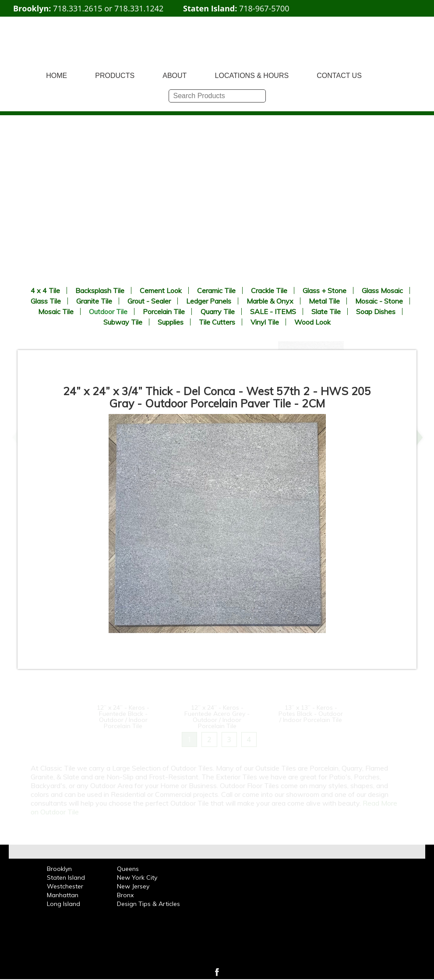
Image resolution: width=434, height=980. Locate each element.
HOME (56, 76)
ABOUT (175, 76)
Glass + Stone (325, 290)
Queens (128, 869)
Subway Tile (123, 322)
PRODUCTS (115, 76)
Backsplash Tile (100, 290)
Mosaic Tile (56, 311)
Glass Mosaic (382, 290)
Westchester (65, 886)
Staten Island (66, 877)
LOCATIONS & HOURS (252, 76)
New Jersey (133, 886)
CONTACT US (339, 76)
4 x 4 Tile (45, 290)
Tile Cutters (217, 322)
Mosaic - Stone (379, 301)
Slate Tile (326, 311)
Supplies (171, 322)
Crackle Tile (269, 290)
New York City (137, 877)
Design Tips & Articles (148, 904)
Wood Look (312, 322)
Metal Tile (324, 301)
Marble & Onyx (270, 301)
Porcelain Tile (164, 311)
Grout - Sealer (149, 301)
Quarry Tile (218, 311)
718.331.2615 (78, 8)
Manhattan (63, 895)
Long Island (64, 904)
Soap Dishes (376, 311)
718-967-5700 (264, 8)
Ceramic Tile (216, 290)
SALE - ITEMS (273, 311)
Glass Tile (46, 301)
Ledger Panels (209, 301)
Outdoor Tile (108, 311)
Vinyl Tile (265, 322)
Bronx (125, 895)
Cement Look (161, 290)
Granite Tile (94, 301)
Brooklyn (59, 869)
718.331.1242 (139, 8)
